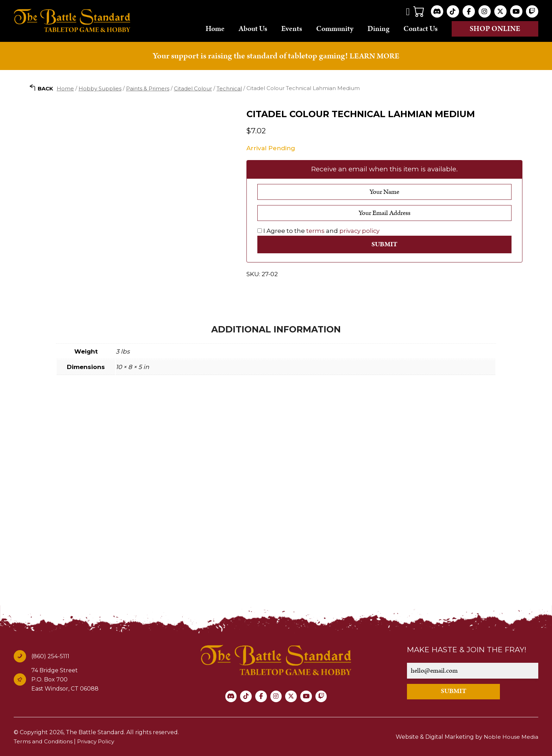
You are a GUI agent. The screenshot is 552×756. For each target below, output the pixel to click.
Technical (229, 88)
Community (335, 28)
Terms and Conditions (44, 741)
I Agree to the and (319, 231)
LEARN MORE (375, 56)
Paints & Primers (148, 88)
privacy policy (360, 231)
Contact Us (421, 28)
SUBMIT (460, 691)
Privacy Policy (99, 741)
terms (316, 231)
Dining (378, 28)
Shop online (495, 29)
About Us (253, 28)
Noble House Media (511, 736)
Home (215, 28)
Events (292, 28)
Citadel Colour (193, 88)
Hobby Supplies (100, 88)
